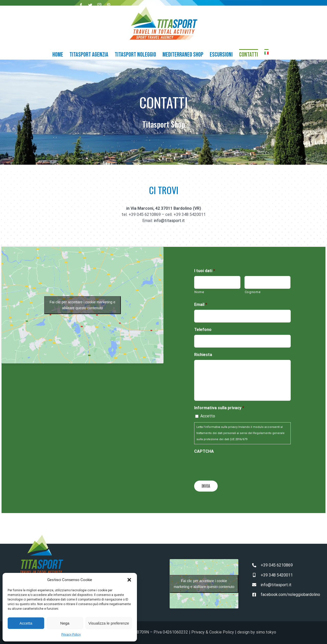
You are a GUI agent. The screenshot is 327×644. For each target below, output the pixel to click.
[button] (129, 580)
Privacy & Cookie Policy (213, 631)
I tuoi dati (205, 271)
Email (201, 304)
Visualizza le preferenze (109, 623)
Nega (65, 623)
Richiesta (203, 355)
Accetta (26, 623)
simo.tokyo (266, 631)
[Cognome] (268, 282)
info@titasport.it (169, 221)
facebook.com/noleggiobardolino (290, 593)
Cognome (253, 292)
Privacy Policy (71, 635)
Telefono (203, 330)
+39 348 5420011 (277, 574)
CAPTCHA (204, 451)
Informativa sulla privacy (219, 408)
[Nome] (217, 282)
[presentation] (233, 467)
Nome (199, 292)
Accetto (208, 416)
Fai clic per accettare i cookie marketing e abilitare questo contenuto (83, 305)
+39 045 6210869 (277, 564)
